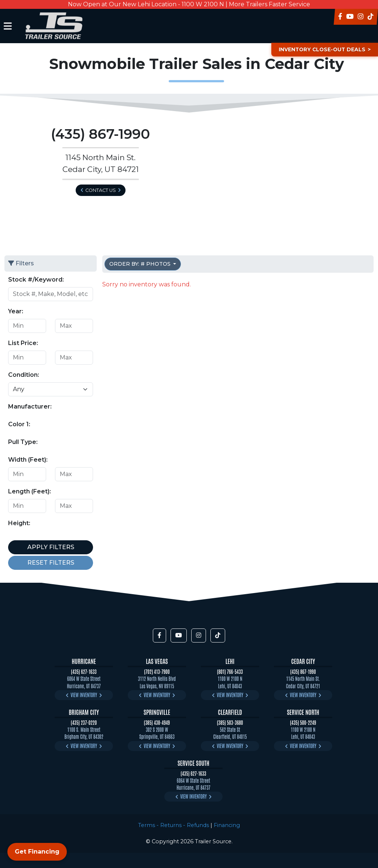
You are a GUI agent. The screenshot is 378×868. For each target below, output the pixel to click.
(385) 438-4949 (157, 722)
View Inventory (84, 695)
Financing (227, 825)
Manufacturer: (30, 407)
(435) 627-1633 (84, 671)
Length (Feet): (30, 491)
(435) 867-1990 (303, 671)
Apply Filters (51, 547)
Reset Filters (51, 563)
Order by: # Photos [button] (141, 264)
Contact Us (101, 190)
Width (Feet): (28, 460)
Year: (16, 311)
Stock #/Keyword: (36, 280)
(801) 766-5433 (230, 671)
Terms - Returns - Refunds (173, 825)
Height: (19, 523)
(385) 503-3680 (230, 722)
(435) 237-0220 (84, 722)
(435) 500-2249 (303, 722)
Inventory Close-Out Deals (320, 49)
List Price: (23, 343)
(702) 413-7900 (157, 671)
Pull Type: (23, 442)
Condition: (24, 375)
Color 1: (19, 424)
